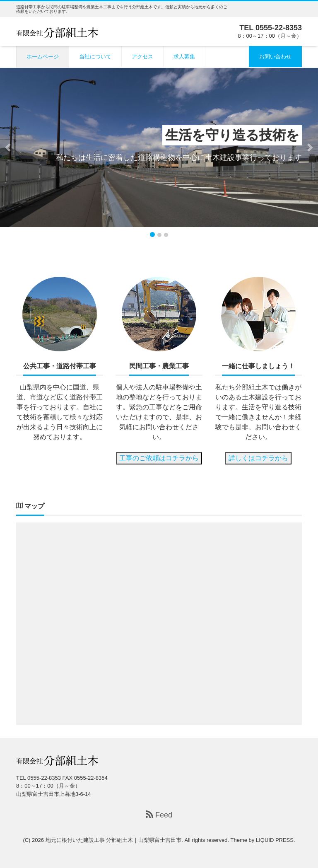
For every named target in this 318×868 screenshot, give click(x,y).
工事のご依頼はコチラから (159, 458)
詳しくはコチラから (258, 458)
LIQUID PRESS (275, 840)
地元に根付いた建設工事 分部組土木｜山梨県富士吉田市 (114, 840)
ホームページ (43, 57)
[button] (8, 147)
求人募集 (184, 57)
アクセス (142, 57)
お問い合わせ (275, 57)
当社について (95, 57)
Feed (159, 815)
